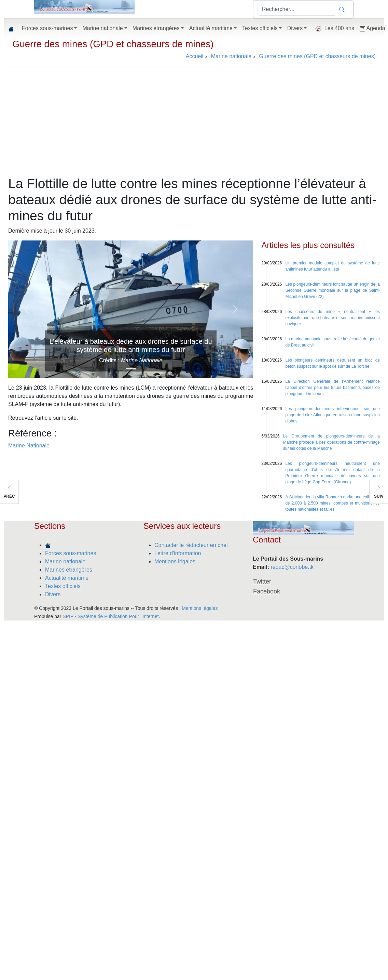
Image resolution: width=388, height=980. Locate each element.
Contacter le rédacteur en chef (191, 545)
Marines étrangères (69, 570)
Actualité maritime (67, 578)
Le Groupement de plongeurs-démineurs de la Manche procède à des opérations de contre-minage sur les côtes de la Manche (331, 442)
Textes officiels (63, 586)
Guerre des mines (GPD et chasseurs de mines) (113, 44)
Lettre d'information (178, 553)
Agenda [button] (372, 28)
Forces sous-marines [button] (47, 28)
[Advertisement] (194, 125)
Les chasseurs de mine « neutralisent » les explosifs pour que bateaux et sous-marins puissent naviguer (332, 318)
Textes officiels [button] (260, 28)
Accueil (195, 56)
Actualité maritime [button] (211, 28)
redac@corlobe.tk (292, 567)
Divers (53, 594)
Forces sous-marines (71, 553)
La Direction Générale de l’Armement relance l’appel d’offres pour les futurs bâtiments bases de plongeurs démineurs (332, 388)
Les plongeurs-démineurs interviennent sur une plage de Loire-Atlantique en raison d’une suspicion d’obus (332, 415)
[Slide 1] (131, 369)
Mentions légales (175, 561)
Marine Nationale (29, 446)
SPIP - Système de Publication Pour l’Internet (110, 616)
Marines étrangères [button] (156, 28)
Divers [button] (295, 28)
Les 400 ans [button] (333, 29)
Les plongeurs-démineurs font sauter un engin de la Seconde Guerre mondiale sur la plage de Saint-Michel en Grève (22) (332, 290)
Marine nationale (65, 561)
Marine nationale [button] (102, 28)
